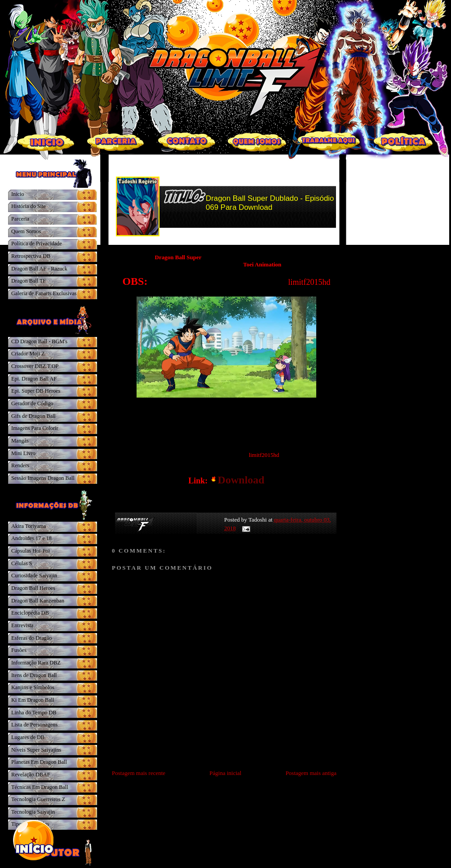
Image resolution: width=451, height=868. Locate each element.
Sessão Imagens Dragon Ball (43, 478)
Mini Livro (23, 453)
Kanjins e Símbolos (33, 687)
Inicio (18, 194)
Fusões (19, 650)
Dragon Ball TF (29, 281)
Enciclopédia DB (30, 613)
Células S (22, 563)
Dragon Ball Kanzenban (38, 601)
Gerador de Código (32, 403)
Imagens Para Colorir (35, 428)
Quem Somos (26, 231)
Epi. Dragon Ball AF (34, 379)
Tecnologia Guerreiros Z (38, 799)
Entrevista (22, 625)
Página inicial (225, 773)
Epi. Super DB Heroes (36, 391)
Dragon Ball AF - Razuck (39, 269)
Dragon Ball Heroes (33, 588)
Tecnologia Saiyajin (33, 812)
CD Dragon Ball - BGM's (39, 341)
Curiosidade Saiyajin (34, 576)
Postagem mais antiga (311, 773)
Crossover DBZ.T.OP (35, 366)
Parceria (20, 219)
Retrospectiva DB (31, 256)
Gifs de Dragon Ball (33, 416)
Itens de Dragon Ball (34, 675)
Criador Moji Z (28, 354)
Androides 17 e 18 (31, 538)
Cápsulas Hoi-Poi (31, 551)
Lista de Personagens (34, 725)
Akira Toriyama (29, 526)
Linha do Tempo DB (34, 713)
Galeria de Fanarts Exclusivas (44, 293)
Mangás (20, 441)
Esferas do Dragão (31, 638)
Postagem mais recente (139, 773)
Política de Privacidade (37, 244)
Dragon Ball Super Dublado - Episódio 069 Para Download (270, 203)
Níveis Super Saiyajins (36, 750)
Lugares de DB (28, 737)
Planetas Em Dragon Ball (39, 762)
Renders (20, 465)
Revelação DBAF (31, 775)
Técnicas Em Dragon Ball (40, 787)
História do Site (29, 206)
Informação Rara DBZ (36, 663)
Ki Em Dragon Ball (33, 700)
